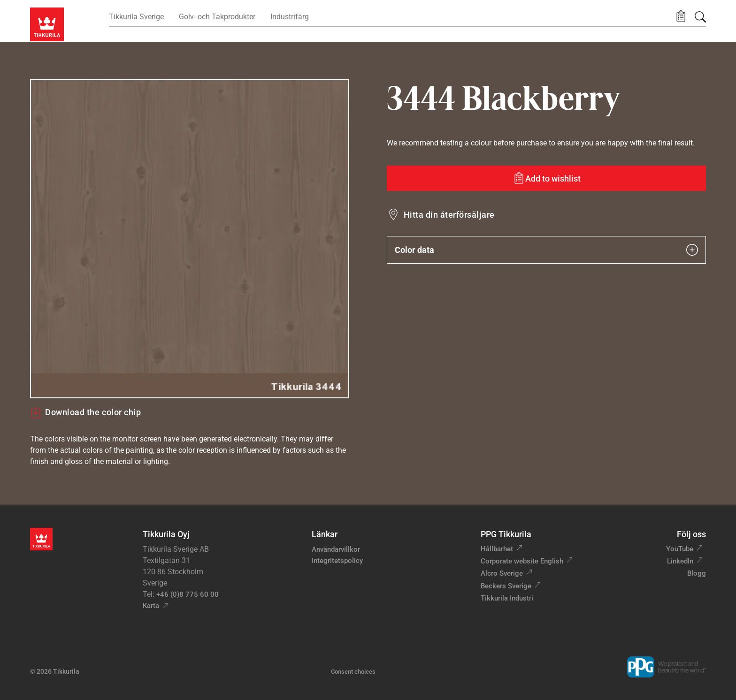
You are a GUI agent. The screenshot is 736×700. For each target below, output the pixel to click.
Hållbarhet (497, 549)
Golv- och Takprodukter (217, 17)
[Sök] (700, 17)
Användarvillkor (336, 549)
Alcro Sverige (502, 573)
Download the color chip (85, 412)
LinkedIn (680, 561)
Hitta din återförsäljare (449, 215)
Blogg (697, 573)
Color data (546, 250)
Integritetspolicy (337, 561)
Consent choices (353, 672)
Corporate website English (522, 561)
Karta (151, 606)
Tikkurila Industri (507, 598)
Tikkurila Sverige (136, 17)
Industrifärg (290, 17)
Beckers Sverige (506, 586)
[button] (681, 17)
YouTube (680, 549)
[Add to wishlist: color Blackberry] (546, 178)
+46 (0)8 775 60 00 (188, 594)
